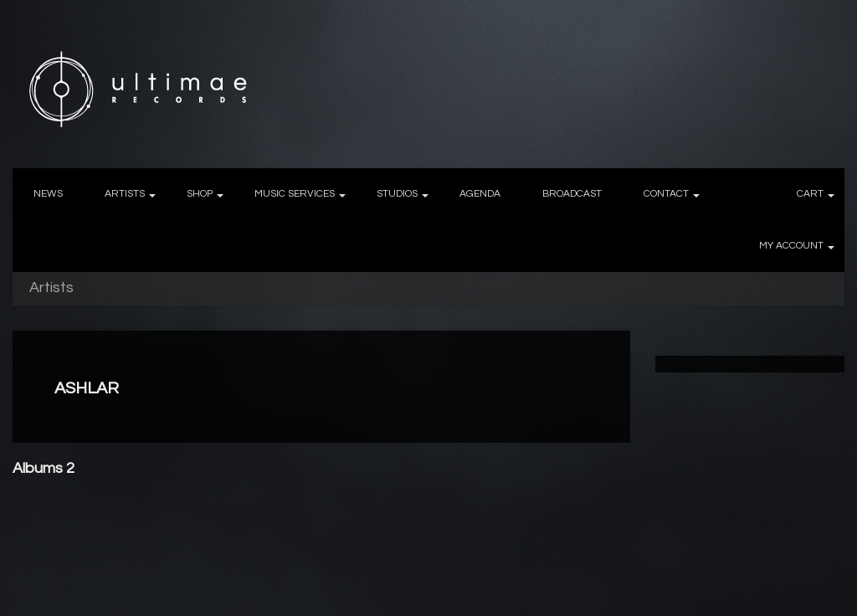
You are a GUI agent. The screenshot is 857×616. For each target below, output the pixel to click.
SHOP (200, 194)
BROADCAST (572, 194)
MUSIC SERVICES (295, 194)
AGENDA (480, 194)
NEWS (48, 194)
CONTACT (666, 194)
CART (810, 194)
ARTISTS (125, 194)
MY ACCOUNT (791, 246)
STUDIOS (397, 194)
